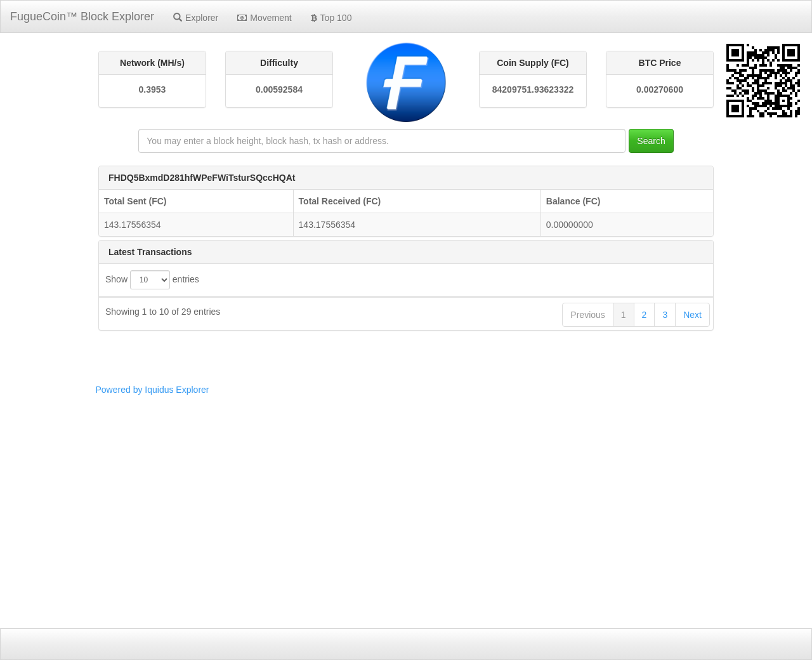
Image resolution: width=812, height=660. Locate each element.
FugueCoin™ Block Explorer (82, 16)
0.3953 (153, 89)
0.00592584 (279, 89)
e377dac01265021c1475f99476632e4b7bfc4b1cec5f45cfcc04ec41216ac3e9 (387, 427)
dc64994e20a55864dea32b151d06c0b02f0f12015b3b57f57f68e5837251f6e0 (387, 357)
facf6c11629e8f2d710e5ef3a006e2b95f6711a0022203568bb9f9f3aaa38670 (385, 333)
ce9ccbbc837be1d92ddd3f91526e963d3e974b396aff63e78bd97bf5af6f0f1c (384, 404)
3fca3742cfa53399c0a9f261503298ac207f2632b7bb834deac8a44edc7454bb (388, 498)
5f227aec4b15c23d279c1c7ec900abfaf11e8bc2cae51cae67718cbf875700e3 (387, 451)
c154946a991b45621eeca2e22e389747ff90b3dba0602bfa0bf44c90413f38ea (387, 521)
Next (692, 574)
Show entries (152, 280)
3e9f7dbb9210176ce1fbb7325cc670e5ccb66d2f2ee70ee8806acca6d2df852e (387, 544)
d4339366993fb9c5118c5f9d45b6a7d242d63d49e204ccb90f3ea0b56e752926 (389, 380)
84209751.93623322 (533, 89)
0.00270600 (660, 89)
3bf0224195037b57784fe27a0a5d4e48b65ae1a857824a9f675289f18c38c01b (389, 474)
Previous (587, 574)
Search (651, 141)
